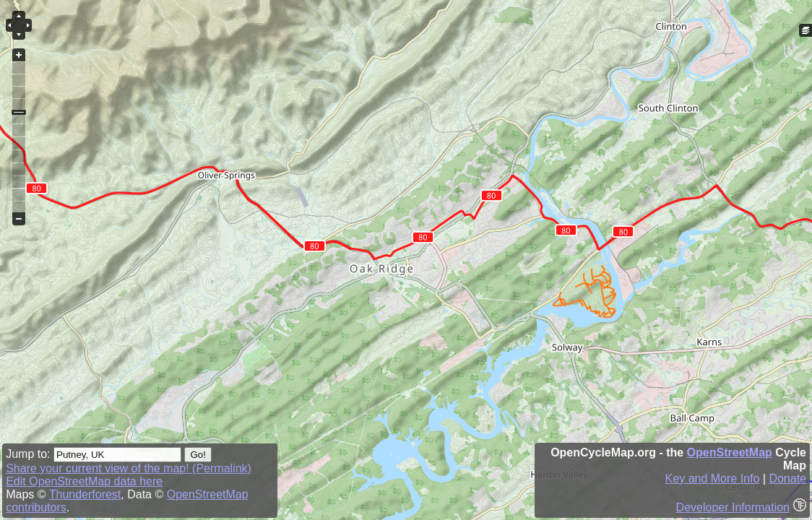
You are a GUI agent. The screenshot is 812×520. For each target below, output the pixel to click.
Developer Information (733, 507)
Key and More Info (713, 478)
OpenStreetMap (730, 452)
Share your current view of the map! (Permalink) (129, 468)
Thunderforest (85, 494)
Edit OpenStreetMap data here (84, 481)
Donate (787, 478)
